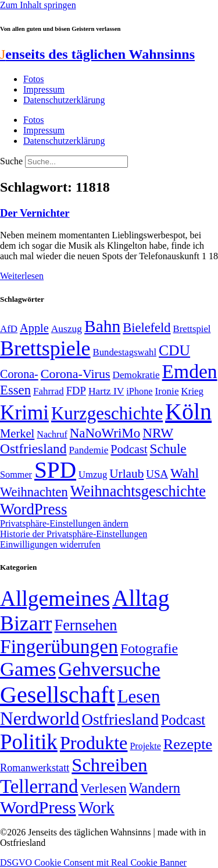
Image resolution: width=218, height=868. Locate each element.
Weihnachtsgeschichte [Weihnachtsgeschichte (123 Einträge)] (138, 491)
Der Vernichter (35, 213)
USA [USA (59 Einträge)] (157, 474)
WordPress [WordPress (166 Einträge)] (38, 807)
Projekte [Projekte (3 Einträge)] (145, 746)
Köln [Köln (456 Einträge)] (188, 412)
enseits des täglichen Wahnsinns (97, 54)
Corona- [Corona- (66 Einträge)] (19, 374)
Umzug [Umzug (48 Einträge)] (93, 474)
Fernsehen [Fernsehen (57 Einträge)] (86, 625)
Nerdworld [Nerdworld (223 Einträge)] (40, 719)
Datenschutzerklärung (64, 100)
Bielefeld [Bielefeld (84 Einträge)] (146, 328)
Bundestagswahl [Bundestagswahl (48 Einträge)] (125, 352)
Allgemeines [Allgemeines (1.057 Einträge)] (55, 599)
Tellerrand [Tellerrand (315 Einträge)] (39, 786)
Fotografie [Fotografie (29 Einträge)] (149, 648)
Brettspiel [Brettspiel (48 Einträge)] (192, 329)
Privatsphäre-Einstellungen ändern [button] (64, 523)
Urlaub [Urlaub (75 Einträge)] (126, 474)
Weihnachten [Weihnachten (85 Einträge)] (34, 492)
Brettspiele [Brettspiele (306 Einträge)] (45, 348)
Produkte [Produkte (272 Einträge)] (94, 743)
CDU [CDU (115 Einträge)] (174, 350)
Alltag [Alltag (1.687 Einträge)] (141, 598)
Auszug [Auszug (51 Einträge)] (67, 329)
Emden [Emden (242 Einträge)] (190, 371)
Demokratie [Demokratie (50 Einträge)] (136, 375)
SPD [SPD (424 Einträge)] (55, 470)
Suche (11, 161)
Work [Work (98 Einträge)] (97, 808)
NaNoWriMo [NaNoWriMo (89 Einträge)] (105, 433)
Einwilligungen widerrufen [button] (50, 544)
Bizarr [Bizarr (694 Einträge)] (26, 623)
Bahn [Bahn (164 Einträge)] (102, 326)
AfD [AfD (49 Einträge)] (9, 329)
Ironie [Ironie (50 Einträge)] (167, 391)
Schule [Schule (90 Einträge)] (168, 449)
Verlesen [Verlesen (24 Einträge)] (103, 788)
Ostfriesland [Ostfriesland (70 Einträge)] (120, 719)
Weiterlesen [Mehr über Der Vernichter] (22, 276)
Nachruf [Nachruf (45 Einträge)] (52, 434)
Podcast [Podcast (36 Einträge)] (183, 720)
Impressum (44, 89)
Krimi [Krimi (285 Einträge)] (24, 413)
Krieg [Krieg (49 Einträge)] (193, 391)
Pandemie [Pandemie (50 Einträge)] (89, 450)
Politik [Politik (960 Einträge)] (29, 742)
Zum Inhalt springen (38, 5)
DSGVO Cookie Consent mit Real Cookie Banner (93, 862)
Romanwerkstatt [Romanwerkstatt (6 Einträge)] (35, 768)
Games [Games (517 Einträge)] (28, 669)
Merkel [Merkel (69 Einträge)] (17, 433)
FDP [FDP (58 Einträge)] (76, 391)
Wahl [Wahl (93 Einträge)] (185, 473)
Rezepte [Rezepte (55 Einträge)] (188, 744)
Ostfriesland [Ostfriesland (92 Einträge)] (33, 449)
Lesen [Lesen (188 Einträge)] (139, 696)
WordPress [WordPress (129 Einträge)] (33, 509)
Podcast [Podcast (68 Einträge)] (129, 449)
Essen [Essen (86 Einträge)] (15, 390)
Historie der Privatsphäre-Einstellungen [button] (74, 534)
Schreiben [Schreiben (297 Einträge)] (109, 765)
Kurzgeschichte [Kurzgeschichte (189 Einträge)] (107, 413)
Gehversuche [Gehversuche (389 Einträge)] (109, 669)
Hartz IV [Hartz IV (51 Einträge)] (106, 391)
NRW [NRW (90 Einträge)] (158, 433)
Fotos (34, 79)
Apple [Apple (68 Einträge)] (34, 328)
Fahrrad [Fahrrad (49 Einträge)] (49, 391)
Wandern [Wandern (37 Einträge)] (155, 788)
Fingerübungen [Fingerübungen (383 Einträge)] (59, 646)
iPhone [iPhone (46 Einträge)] (139, 391)
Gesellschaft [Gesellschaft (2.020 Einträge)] (58, 695)
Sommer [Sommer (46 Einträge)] (16, 475)
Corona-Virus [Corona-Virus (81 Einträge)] (76, 374)
